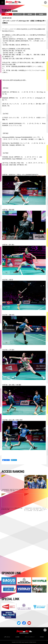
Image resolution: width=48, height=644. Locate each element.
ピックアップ (18, 14)
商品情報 (41, 14)
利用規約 (42, 637)
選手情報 (30, 14)
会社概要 (17, 637)
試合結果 (7, 14)
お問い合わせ (7, 637)
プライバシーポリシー (30, 637)
